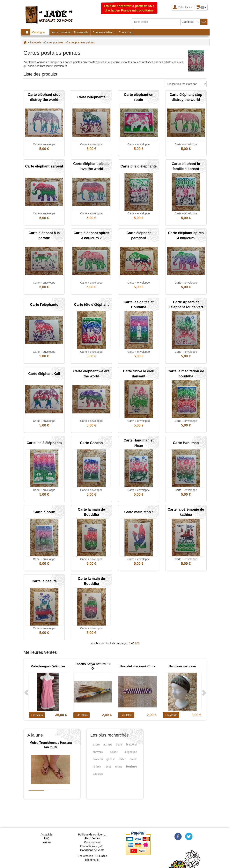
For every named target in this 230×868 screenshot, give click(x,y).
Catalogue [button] (40, 32)
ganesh (111, 759)
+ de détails (37, 715)
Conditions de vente (92, 850)
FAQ (47, 838)
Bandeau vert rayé (182, 666)
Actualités (46, 835)
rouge (119, 767)
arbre (96, 744)
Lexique (46, 842)
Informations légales (92, 846)
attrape (108, 744)
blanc (119, 745)
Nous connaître (61, 32)
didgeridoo (131, 752)
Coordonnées (92, 842)
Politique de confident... (92, 835)
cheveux (98, 752)
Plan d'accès (92, 838)
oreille (134, 759)
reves (108, 767)
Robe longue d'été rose (48, 666)
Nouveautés (81, 32)
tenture (132, 766)
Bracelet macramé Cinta (137, 666)
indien (123, 759)
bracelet (132, 744)
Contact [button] (125, 32)
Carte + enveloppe (44, 144)
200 (137, 643)
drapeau (98, 759)
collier (114, 752)
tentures (98, 774)
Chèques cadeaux (104, 32)
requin (97, 766)
